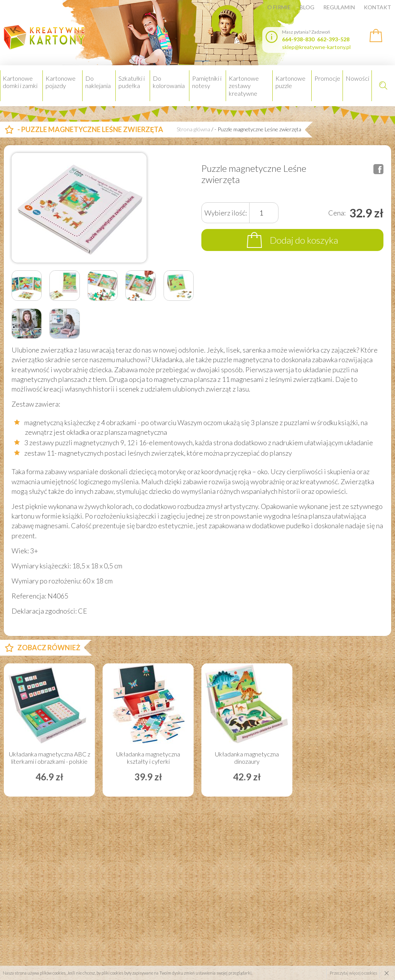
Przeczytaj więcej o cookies (354, 973)
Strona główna (193, 129)
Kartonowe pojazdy (61, 82)
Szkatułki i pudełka (132, 82)
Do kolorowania (169, 82)
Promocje (327, 78)
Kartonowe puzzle (290, 82)
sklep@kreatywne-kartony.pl (316, 47)
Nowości (357, 78)
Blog (307, 7)
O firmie (279, 7)
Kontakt (377, 7)
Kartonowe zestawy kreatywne (244, 86)
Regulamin (339, 7)
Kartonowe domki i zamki (20, 82)
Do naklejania (98, 82)
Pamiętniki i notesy (207, 82)
